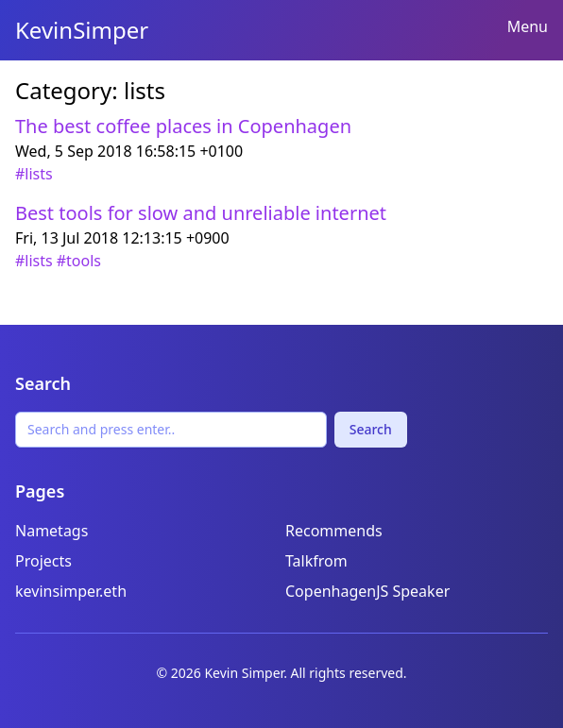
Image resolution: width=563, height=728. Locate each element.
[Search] (171, 430)
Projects (43, 561)
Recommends (334, 531)
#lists (34, 174)
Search (371, 429)
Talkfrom (316, 561)
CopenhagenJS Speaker (367, 591)
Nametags (51, 531)
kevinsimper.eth (71, 591)
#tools (79, 261)
